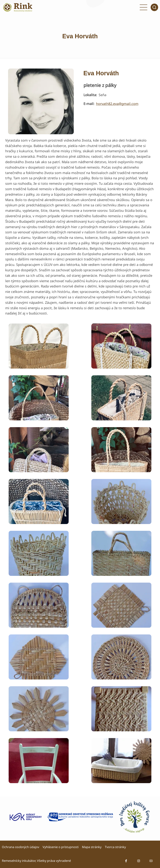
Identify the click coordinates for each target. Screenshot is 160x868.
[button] (39, 346)
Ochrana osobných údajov (21, 847)
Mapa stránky (92, 847)
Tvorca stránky (115, 847)
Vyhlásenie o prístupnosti (61, 847)
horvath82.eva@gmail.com (117, 104)
